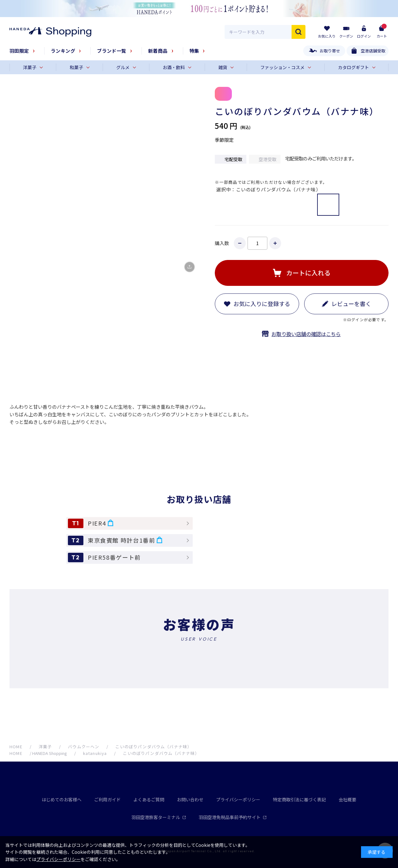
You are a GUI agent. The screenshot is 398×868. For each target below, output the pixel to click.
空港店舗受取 (373, 51)
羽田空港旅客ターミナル (159, 817)
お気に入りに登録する (262, 304)
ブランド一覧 (112, 51)
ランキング (63, 51)
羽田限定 (19, 51)
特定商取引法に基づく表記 (299, 799)
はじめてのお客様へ (62, 799)
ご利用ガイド (107, 799)
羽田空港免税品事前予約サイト (233, 817)
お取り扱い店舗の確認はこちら (306, 334)
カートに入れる (308, 273)
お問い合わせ (190, 799)
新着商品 (158, 51)
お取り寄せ (330, 51)
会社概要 (347, 799)
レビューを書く (351, 304)
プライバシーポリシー (238, 799)
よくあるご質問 (149, 799)
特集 (194, 51)
